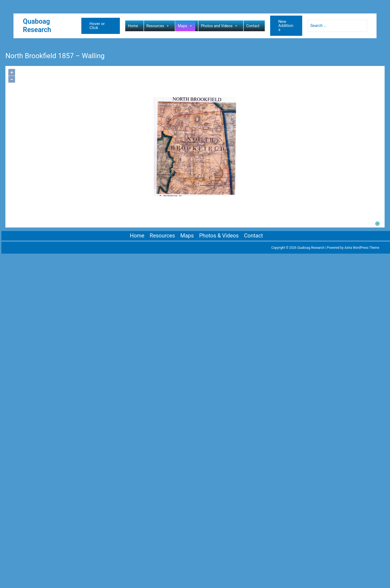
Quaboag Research (37, 26)
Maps (185, 26)
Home (133, 26)
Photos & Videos (219, 236)
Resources (158, 26)
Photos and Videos (219, 26)
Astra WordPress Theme (362, 248)
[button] (101, 26)
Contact (253, 26)
